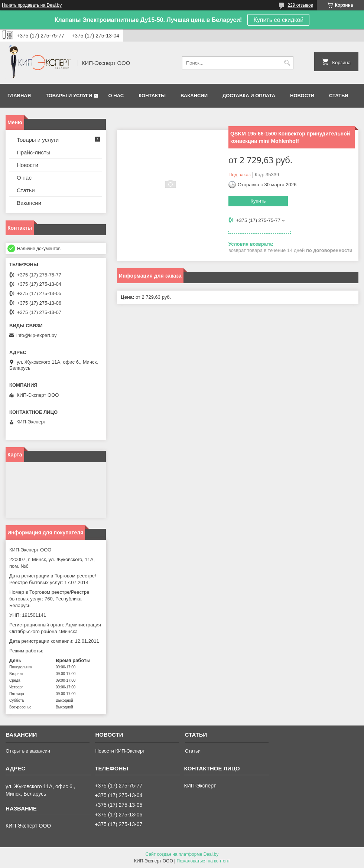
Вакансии (194, 96)
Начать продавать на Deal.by (32, 5)
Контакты (152, 96)
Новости (302, 96)
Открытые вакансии (28, 751)
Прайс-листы (34, 152)
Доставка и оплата (249, 96)
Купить (258, 201)
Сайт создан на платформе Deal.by (182, 854)
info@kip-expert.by (37, 335)
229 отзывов (300, 5)
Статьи (339, 96)
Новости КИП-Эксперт (120, 751)
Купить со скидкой (278, 20)
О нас (116, 96)
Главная (19, 96)
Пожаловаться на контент (203, 861)
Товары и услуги (69, 96)
